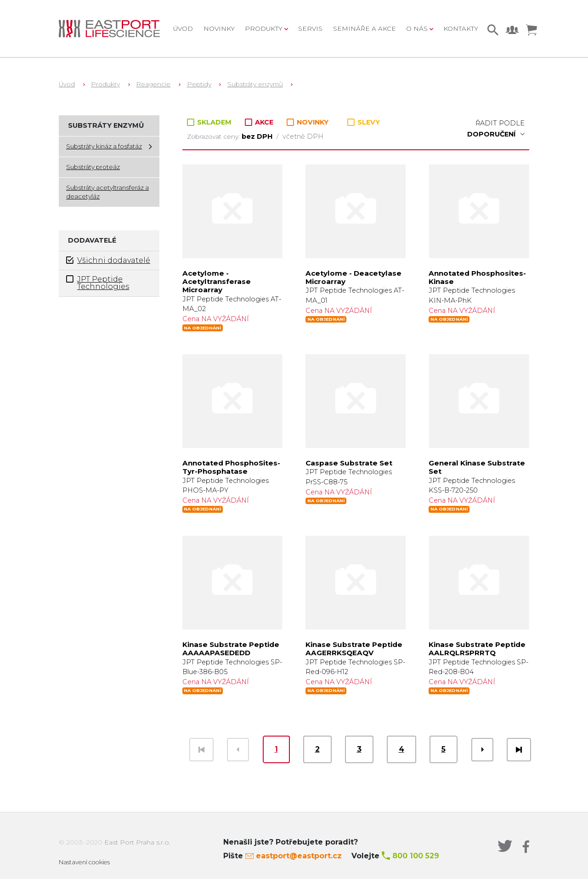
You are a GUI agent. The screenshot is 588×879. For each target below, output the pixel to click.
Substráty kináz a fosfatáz (104, 146)
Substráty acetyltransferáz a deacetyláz (107, 192)
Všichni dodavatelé (108, 260)
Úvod (183, 28)
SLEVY (364, 122)
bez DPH (258, 136)
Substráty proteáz (93, 167)
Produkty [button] (265, 28)
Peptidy (199, 84)
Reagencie (153, 84)
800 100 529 (416, 856)
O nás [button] (418, 28)
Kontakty (461, 28)
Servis (310, 28)
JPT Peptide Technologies (98, 283)
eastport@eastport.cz (299, 856)
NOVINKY (308, 122)
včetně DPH (303, 136)
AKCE (260, 122)
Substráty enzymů (255, 84)
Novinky (219, 28)
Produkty (105, 84)
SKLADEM (210, 122)
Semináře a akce (365, 28)
